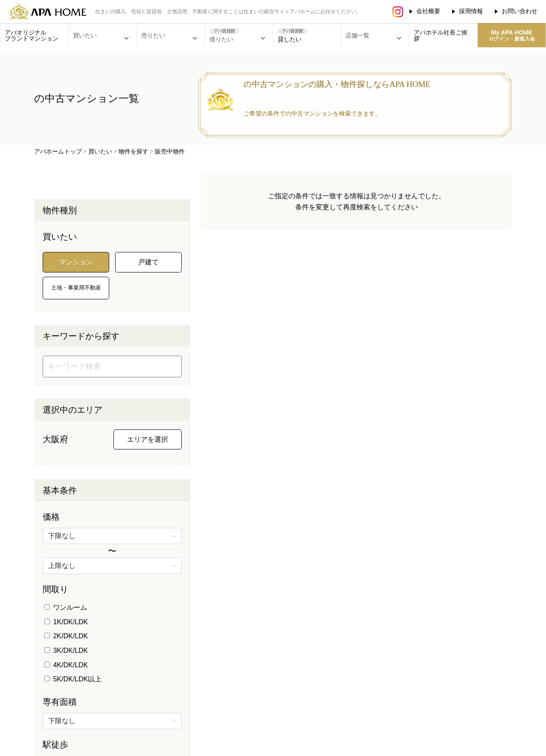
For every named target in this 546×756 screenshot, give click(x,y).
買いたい (100, 152)
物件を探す (134, 152)
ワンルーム (66, 607)
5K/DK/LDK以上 (73, 679)
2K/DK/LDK (66, 636)
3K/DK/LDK (66, 650)
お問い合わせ (520, 11)
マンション (76, 262)
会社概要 (428, 11)
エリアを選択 (148, 439)
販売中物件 (170, 152)
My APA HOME (512, 35)
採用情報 (471, 11)
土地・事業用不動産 (76, 288)
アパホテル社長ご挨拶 (441, 35)
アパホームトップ (58, 152)
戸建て (148, 262)
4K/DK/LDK (66, 665)
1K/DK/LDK (66, 622)
